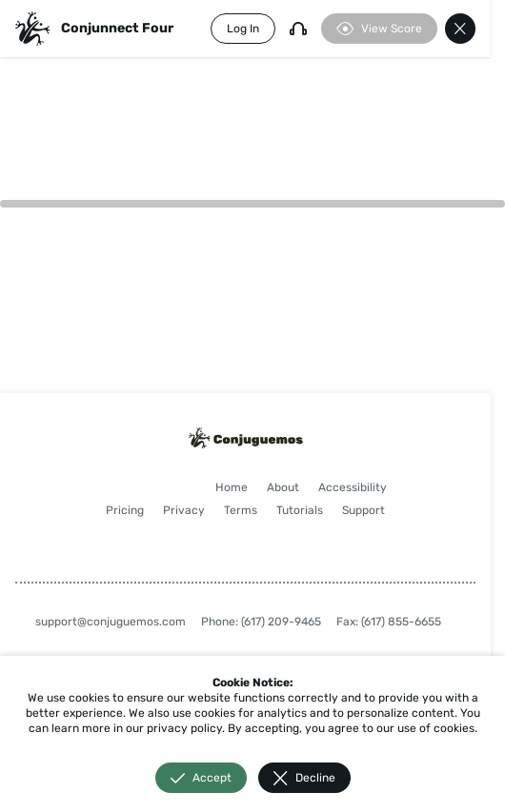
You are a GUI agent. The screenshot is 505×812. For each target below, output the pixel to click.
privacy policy (184, 728)
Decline (304, 778)
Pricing (125, 510)
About (283, 487)
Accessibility (353, 487)
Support (364, 510)
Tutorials (300, 510)
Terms (241, 510)
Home (232, 487)
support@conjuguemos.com (111, 622)
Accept (201, 778)
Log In (243, 29)
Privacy (184, 510)
